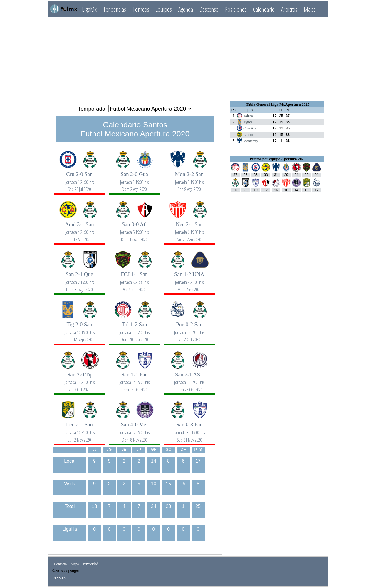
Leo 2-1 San (79, 429)
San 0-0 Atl (134, 229)
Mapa (310, 9)
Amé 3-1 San (79, 229)
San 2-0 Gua (134, 179)
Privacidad (90, 564)
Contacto (60, 564)
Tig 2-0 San (79, 329)
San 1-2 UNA (189, 279)
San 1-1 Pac (134, 379)
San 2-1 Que (79, 279)
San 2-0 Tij (79, 379)
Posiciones (236, 9)
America (249, 135)
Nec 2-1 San (189, 229)
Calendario (264, 9)
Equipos (164, 9)
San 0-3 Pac (189, 429)
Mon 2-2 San (189, 179)
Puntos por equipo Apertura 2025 (278, 159)
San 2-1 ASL (189, 379)
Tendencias (115, 9)
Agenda (186, 9)
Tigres (248, 122)
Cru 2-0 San (79, 179)
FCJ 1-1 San (134, 279)
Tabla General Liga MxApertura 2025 (278, 104)
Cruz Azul (250, 128)
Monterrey (251, 141)
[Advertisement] (135, 60)
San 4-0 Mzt (134, 429)
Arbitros (289, 9)
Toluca (248, 116)
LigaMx (89, 9)
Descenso (209, 9)
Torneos (141, 9)
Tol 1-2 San (134, 329)
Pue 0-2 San (189, 329)
